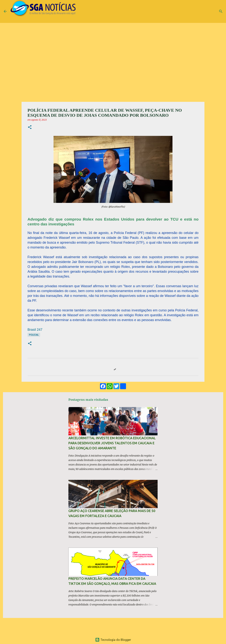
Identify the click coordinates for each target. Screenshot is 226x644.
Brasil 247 (35, 330)
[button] (30, 127)
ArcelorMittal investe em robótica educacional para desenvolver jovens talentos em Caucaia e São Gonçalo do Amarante (112, 443)
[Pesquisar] (221, 11)
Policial (34, 335)
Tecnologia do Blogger (113, 640)
